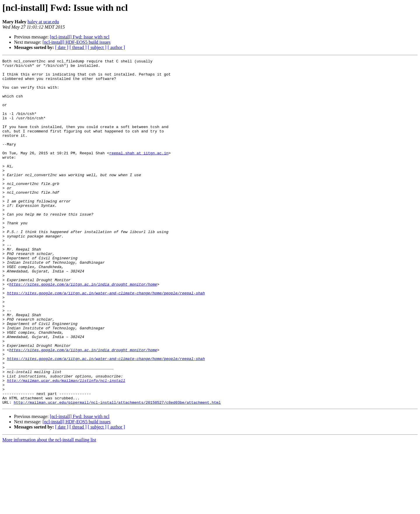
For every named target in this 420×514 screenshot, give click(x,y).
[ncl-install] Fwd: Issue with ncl (80, 37)
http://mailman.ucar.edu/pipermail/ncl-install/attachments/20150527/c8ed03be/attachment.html (117, 471)
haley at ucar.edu (43, 22)
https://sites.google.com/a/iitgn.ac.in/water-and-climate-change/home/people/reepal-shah (106, 340)
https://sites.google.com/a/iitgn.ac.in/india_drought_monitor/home (83, 330)
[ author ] (116, 47)
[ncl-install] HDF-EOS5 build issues (77, 42)
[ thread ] (78, 47)
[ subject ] (97, 47)
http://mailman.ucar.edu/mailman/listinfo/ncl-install (66, 445)
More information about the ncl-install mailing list (49, 509)
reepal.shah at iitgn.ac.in (139, 172)
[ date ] (62, 47)
